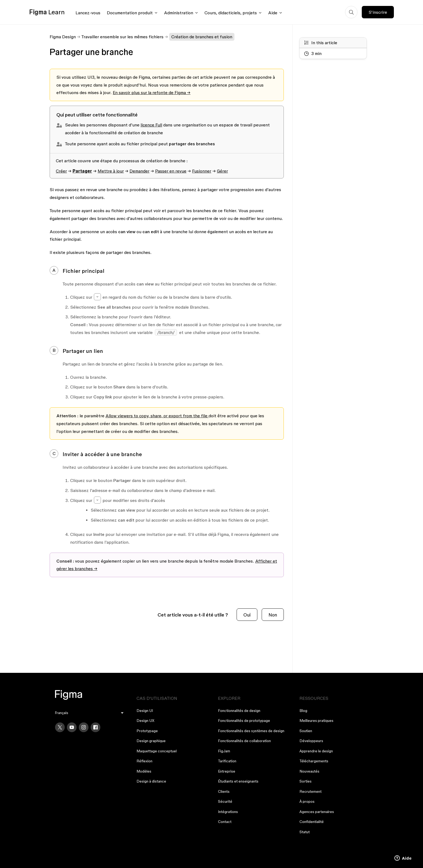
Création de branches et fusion (202, 37)
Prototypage (147, 731)
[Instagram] (84, 727)
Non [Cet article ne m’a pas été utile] (273, 615)
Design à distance (151, 781)
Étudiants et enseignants (238, 781)
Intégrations (228, 812)
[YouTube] (72, 727)
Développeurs (311, 741)
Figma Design (63, 37)
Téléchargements (314, 761)
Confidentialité (312, 822)
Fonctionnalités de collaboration (244, 741)
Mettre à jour (111, 171)
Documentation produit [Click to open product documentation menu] (130, 13)
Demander (139, 171)
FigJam (224, 751)
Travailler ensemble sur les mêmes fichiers (122, 37)
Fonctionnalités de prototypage (244, 721)
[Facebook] (95, 727)
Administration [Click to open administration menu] (179, 13)
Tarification (227, 761)
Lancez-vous (88, 13)
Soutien (306, 731)
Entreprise (227, 771)
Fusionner (202, 171)
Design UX (145, 721)
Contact (225, 822)
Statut (305, 832)
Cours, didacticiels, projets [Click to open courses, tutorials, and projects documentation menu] (231, 13)
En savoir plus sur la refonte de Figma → (152, 92)
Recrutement (311, 791)
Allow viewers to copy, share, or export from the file (156, 416)
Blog (303, 711)
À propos (307, 801)
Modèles (144, 771)
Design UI (145, 711)
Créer (61, 171)
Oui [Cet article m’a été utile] (247, 615)
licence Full (151, 125)
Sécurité (225, 801)
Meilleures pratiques (316, 721)
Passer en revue (171, 171)
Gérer (222, 171)
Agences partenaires (317, 812)
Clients (224, 791)
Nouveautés (309, 771)
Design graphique (151, 741)
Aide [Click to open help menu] (273, 13)
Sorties (306, 781)
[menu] (89, 713)
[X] (60, 727)
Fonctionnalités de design (239, 711)
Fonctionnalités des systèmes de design (251, 731)
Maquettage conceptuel (157, 751)
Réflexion (144, 761)
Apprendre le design (316, 751)
